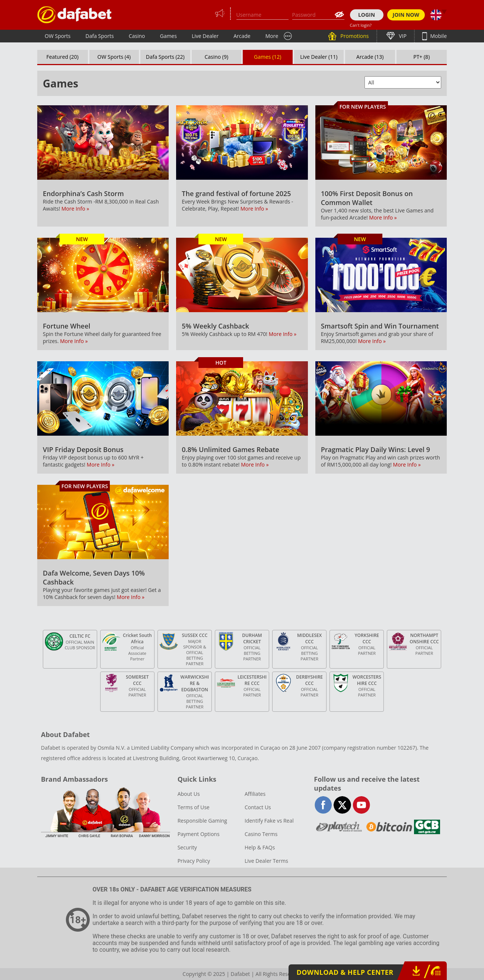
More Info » (75, 209)
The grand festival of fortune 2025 (236, 193)
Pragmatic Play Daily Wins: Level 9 (375, 449)
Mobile (438, 36)
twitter (342, 805)
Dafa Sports (100, 36)
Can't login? (361, 25)
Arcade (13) (370, 57)
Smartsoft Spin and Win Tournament (380, 326)
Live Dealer (205, 36)
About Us (189, 794)
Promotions (354, 36)
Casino (137, 36)
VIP (402, 36)
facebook (323, 805)
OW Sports (58, 36)
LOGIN (367, 15)
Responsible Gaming (202, 821)
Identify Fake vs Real (269, 821)
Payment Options (199, 834)
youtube (361, 805)
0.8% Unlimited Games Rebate (230, 449)
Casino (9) (216, 57)
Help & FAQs (260, 847)
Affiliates (255, 794)
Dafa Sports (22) (165, 57)
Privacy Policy (194, 861)
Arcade (242, 36)
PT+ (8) (421, 57)
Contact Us (258, 807)
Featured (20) (63, 57)
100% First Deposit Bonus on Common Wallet (367, 198)
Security (187, 847)
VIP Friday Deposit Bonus (83, 449)
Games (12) (268, 57)
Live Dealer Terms (266, 861)
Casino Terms (261, 834)
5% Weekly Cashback (215, 326)
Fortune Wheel (67, 326)
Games (168, 36)
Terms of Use (194, 807)
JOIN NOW (406, 15)
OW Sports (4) (114, 57)
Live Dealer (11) (319, 57)
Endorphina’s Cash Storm (83, 193)
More (272, 36)
